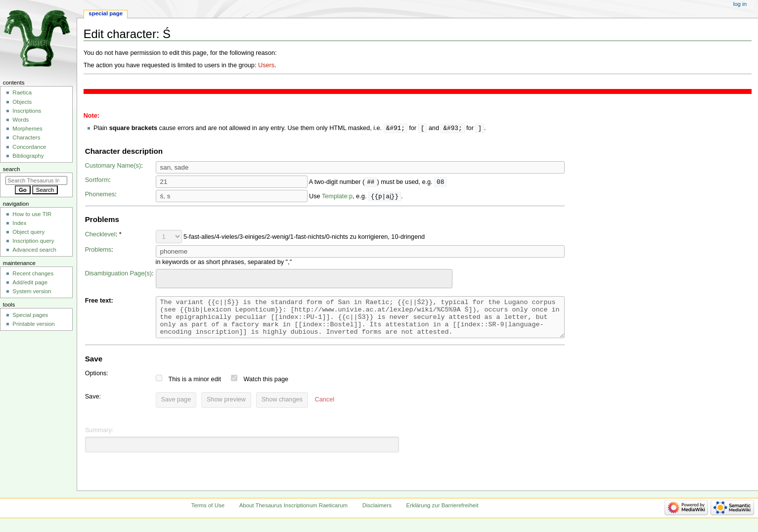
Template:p (337, 197)
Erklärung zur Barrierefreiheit (443, 513)
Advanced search (34, 250)
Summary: (99, 438)
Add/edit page (30, 282)
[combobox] (304, 279)
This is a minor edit (195, 387)
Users (266, 65)
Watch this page (266, 387)
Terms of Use (208, 513)
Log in (740, 4)
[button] (325, 408)
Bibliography (28, 156)
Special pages (30, 315)
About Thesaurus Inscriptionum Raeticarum (293, 513)
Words (21, 120)
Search (12, 169)
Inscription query (33, 241)
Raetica (22, 92)
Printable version (33, 324)
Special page (106, 13)
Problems (98, 250)
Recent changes (33, 273)
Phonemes (100, 195)
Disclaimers (377, 513)
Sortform (97, 180)
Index (19, 223)
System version (32, 291)
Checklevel (100, 235)
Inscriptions (27, 111)
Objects (22, 102)
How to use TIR (32, 214)
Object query (28, 232)
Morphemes (27, 129)
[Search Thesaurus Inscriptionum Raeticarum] (36, 180)
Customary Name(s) (113, 166)
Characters (26, 137)
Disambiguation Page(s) (118, 274)
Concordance (29, 147)
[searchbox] (165, 278)
